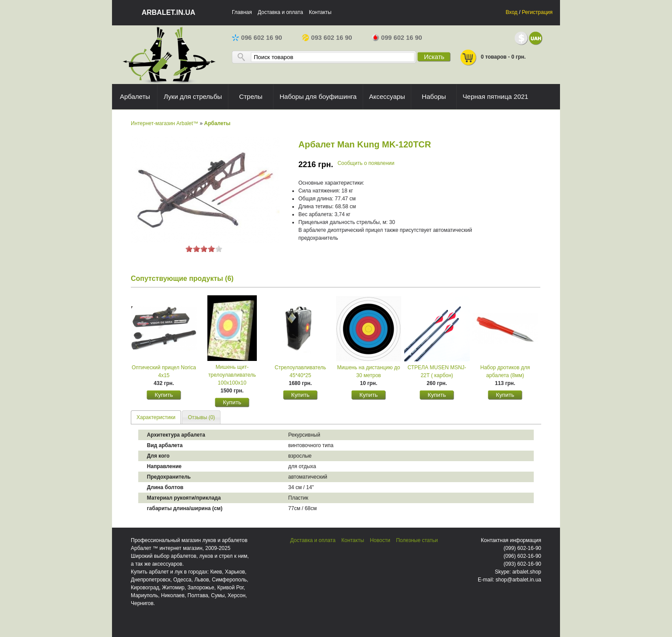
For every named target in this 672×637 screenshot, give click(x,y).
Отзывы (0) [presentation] (201, 417)
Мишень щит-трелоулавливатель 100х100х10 (232, 375)
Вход (512, 12)
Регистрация (537, 12)
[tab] (156, 417)
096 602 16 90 (257, 38)
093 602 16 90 (327, 38)
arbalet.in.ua (169, 12)
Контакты (320, 12)
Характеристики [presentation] (156, 417)
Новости (380, 540)
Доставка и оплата (280, 12)
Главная (242, 12)
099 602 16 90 (397, 38)
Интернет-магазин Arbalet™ (164, 123)
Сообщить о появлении (366, 163)
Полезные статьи (417, 540)
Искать (434, 57)
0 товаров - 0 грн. (493, 58)
